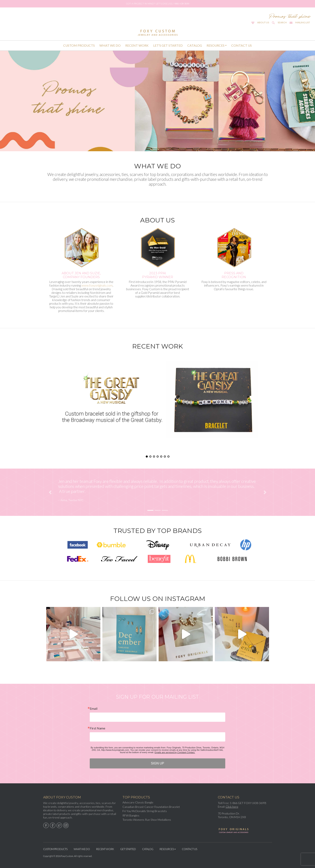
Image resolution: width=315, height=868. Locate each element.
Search (282, 22)
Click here (232, 807)
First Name (97, 728)
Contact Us (242, 45)
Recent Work (137, 45)
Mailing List (303, 22)
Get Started (128, 849)
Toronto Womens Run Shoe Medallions (147, 820)
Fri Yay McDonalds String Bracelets (145, 811)
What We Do (110, 45)
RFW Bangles (131, 815)
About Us (263, 22)
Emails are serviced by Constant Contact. (175, 752)
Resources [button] (216, 45)
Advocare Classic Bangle (138, 802)
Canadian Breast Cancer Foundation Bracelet (151, 807)
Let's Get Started (168, 45)
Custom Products (79, 45)
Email (94, 709)
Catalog (195, 45)
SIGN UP (158, 763)
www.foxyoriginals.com (97, 285)
